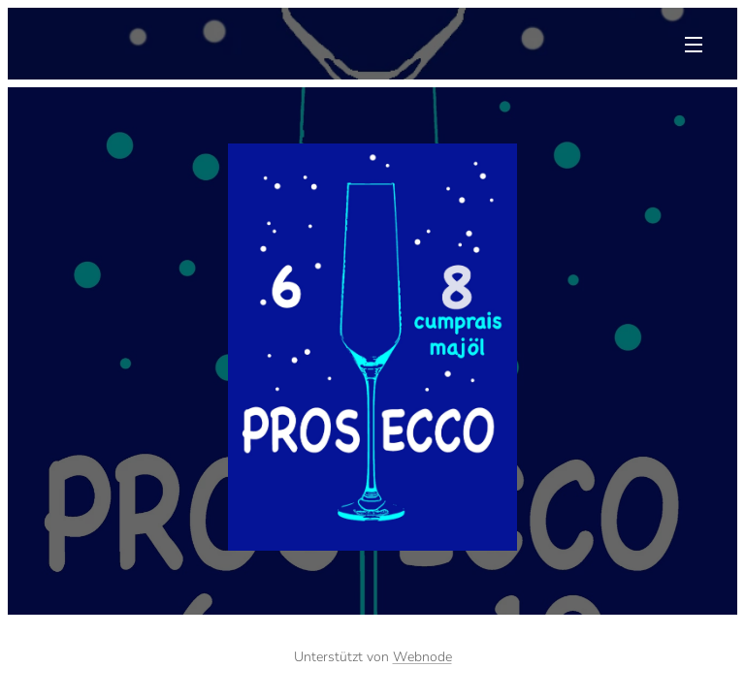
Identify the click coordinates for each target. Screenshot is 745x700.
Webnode (422, 657)
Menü (694, 45)
